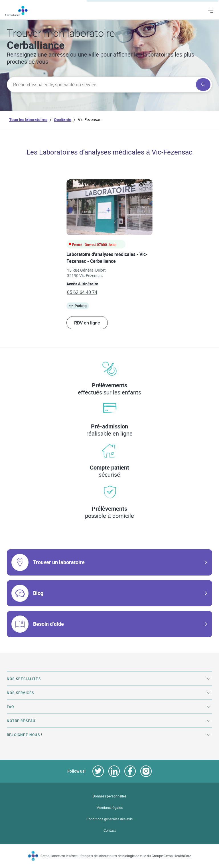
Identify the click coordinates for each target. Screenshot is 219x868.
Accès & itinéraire (82, 284)
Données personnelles (110, 796)
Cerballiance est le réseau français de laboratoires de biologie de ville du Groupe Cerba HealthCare (116, 856)
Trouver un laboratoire (59, 562)
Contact (110, 830)
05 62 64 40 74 (82, 292)
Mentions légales (109, 808)
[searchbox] (101, 85)
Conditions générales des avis (109, 819)
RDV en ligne (87, 323)
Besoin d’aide (48, 624)
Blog (38, 593)
